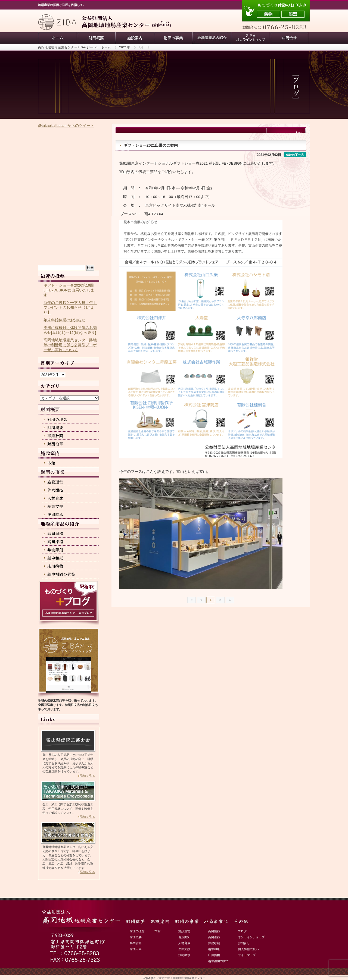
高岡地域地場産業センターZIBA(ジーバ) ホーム (74, 47)
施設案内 (135, 38)
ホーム (57, 38)
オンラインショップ (251, 937)
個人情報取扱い (248, 949)
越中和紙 (214, 949)
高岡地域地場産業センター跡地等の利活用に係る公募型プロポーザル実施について (70, 345)
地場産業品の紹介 (212, 38)
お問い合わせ (289, 38)
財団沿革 (136, 949)
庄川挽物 (214, 955)
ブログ (242, 931)
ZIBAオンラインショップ (250, 38)
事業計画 (136, 943)
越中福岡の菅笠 (218, 961)
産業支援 (184, 949)
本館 (157, 931)
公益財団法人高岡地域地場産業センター (181, 978)
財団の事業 (173, 38)
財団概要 (96, 38)
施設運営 (184, 931)
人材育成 (184, 943)
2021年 (125, 47)
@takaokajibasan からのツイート (66, 126)
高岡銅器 (214, 931)
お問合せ (244, 943)
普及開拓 (184, 937)
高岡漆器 (214, 937)
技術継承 (184, 955)
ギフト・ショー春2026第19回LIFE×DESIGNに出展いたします (69, 290)
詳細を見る (87, 776)
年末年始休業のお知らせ (64, 320)
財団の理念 (137, 931)
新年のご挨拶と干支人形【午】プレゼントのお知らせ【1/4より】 (70, 308)
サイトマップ (247, 955)
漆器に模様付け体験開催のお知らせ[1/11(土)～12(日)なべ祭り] (70, 330)
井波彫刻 (214, 943)
